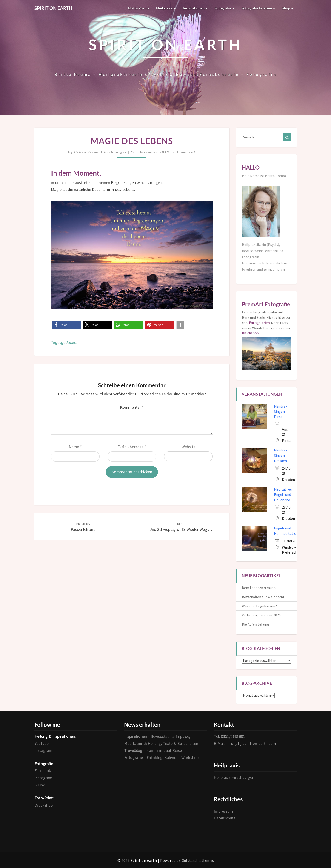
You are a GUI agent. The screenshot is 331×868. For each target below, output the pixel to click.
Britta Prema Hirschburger (101, 152)
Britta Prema (139, 8)
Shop (287, 8)
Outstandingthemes (198, 860)
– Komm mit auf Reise (153, 750)
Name (75, 447)
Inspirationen (195, 8)
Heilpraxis (166, 8)
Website (188, 447)
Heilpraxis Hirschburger (234, 777)
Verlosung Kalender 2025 (261, 615)
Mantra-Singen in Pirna (281, 411)
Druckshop (44, 805)
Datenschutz (225, 818)
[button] (67, 325)
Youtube (41, 743)
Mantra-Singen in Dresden (281, 455)
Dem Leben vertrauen (259, 588)
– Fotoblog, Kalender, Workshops (162, 757)
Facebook (43, 771)
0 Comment (184, 152)
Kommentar (132, 407)
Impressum (223, 811)
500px (40, 785)
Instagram (43, 750)
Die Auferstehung (255, 624)
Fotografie (224, 8)
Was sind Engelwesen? (259, 606)
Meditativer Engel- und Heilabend (283, 494)
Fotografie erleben (258, 8)
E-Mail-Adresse (132, 447)
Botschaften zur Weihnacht (263, 597)
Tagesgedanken (65, 342)
